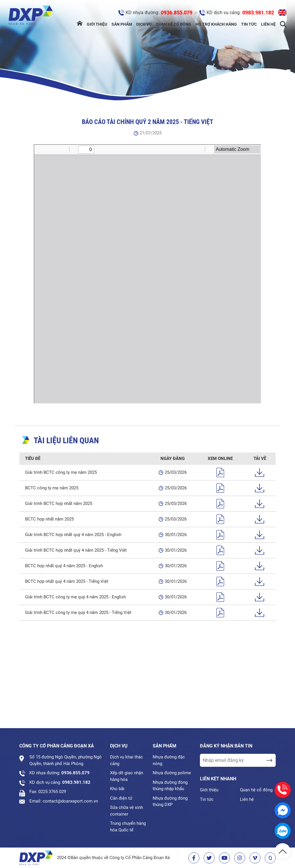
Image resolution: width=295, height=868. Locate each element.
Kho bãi (117, 789)
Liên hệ (268, 24)
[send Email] (269, 760)
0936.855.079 (177, 13)
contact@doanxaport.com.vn (70, 801)
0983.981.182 (258, 13)
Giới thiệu (97, 24)
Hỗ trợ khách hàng (216, 24)
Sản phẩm (122, 24)
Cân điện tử (121, 798)
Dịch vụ (144, 24)
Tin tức (249, 24)
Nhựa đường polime (172, 773)
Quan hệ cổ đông (174, 24)
